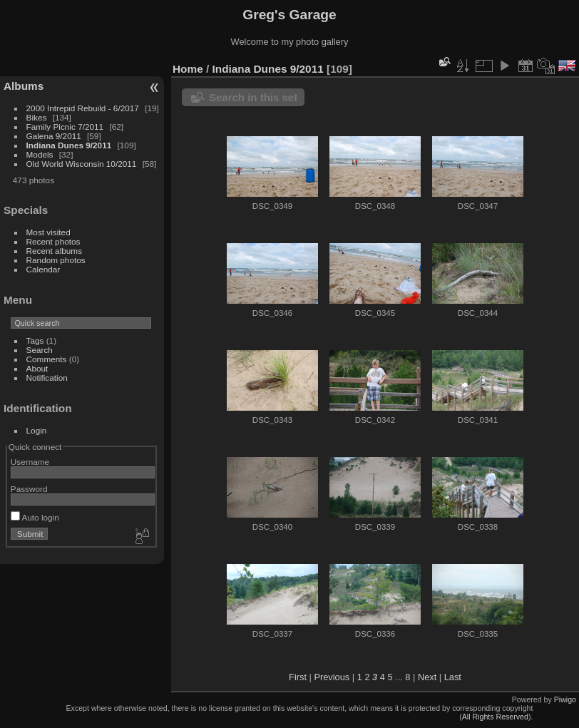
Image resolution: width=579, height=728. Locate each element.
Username (30, 462)
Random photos (56, 260)
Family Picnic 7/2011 (65, 127)
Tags (35, 340)
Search (40, 350)
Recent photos (53, 241)
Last (453, 677)
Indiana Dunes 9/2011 (69, 145)
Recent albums (54, 251)
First (298, 677)
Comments (47, 359)
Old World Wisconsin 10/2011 (82, 164)
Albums (24, 86)
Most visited (48, 232)
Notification (47, 378)
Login (37, 430)
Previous (332, 677)
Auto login (35, 517)
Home (188, 69)
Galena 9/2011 (54, 136)
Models (40, 154)
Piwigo (565, 699)
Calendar (43, 269)
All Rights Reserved (495, 717)
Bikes (37, 117)
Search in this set (253, 97)
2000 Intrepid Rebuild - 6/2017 (83, 108)
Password (29, 489)
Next (427, 677)
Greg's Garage (289, 15)
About (37, 368)
